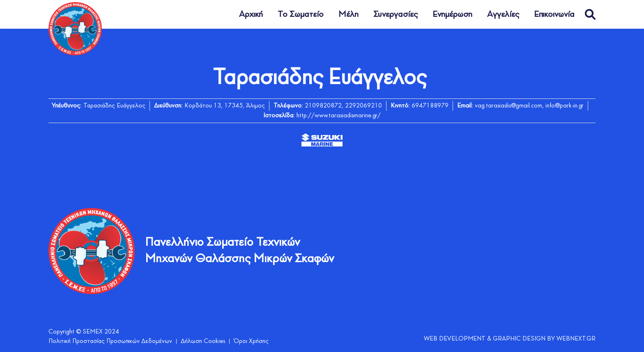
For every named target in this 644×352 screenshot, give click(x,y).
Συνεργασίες (396, 15)
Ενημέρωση (452, 15)
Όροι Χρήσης (251, 341)
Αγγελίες (503, 15)
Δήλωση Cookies (203, 341)
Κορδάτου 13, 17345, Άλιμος (225, 106)
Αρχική (251, 15)
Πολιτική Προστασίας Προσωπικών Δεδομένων (110, 341)
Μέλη (348, 15)
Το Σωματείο (301, 15)
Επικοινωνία (554, 15)
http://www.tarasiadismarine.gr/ (339, 116)
